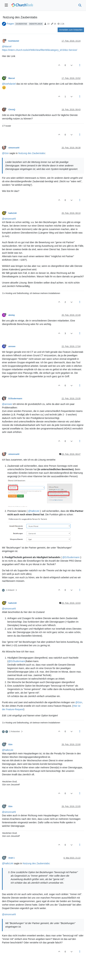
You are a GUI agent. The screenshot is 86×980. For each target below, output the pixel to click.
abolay (12, 315)
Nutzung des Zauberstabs (32, 153)
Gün (10, 744)
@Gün (5, 153)
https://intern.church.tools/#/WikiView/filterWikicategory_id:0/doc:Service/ (40, 50)
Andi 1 (11, 858)
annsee (12, 346)
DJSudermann (15, 399)
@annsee (7, 404)
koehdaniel (14, 41)
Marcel (12, 78)
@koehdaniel (9, 84)
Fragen (10, 24)
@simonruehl (9, 219)
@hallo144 (34, 511)
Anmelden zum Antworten (71, 30)
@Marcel (7, 46)
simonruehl (14, 148)
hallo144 (12, 213)
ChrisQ (12, 110)
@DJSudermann (71, 557)
